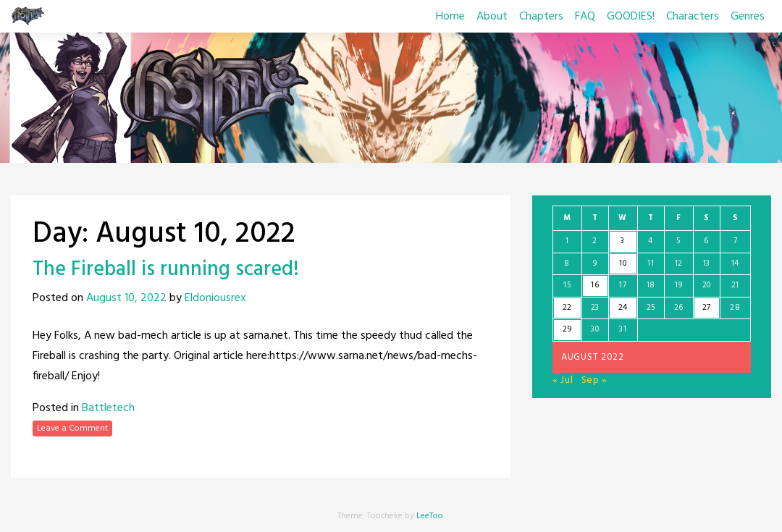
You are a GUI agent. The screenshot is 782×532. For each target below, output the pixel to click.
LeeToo (430, 516)
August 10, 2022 (126, 298)
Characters (693, 17)
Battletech (108, 408)
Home (450, 17)
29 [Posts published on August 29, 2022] (567, 329)
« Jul (563, 380)
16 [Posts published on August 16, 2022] (595, 285)
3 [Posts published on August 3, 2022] (623, 241)
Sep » (595, 380)
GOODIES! (631, 17)
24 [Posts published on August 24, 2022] (623, 308)
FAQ (585, 17)
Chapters (541, 17)
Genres (748, 17)
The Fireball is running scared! (166, 270)
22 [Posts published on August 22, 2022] (567, 308)
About (492, 17)
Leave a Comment (72, 428)
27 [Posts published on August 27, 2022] (707, 308)
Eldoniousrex (215, 298)
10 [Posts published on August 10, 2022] (623, 263)
